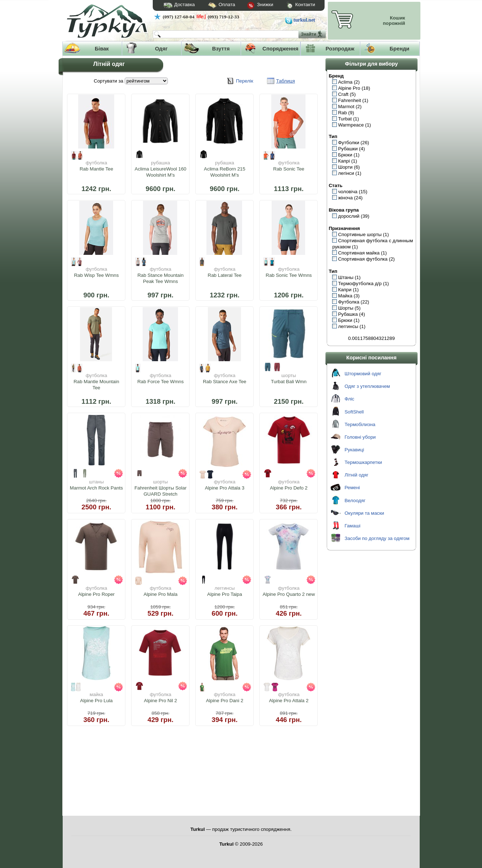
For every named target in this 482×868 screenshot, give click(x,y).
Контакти (294, 6)
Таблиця (286, 81)
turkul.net (304, 20)
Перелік (245, 81)
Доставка (177, 5)
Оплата (215, 6)
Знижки (254, 6)
